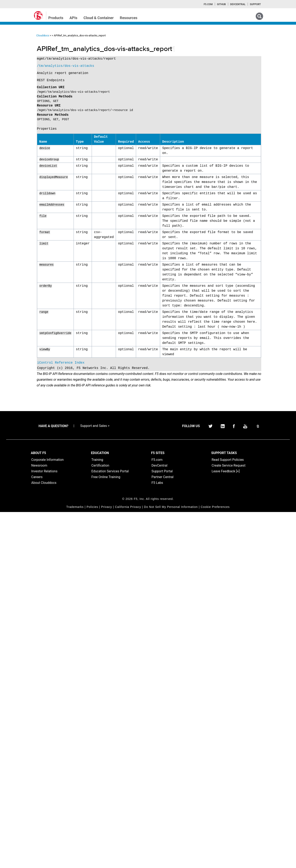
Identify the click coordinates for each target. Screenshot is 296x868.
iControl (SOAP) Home (23, 62)
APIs (73, 18)
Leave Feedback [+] (226, 827)
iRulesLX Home (18, 77)
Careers (37, 833)
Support (255, 4)
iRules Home (17, 70)
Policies (92, 863)
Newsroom (39, 821)
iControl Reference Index (98, 713)
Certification (100, 821)
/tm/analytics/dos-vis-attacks (103, 66)
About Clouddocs (44, 839)
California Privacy (128, 863)
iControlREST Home (21, 55)
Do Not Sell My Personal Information (171, 863)
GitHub (221, 4)
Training (97, 816)
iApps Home (17, 47)
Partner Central (162, 833)
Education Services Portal (110, 827)
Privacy (107, 863)
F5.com (208, 4)
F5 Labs (157, 839)
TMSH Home (17, 84)
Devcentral (238, 4)
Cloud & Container (99, 18)
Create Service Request (229, 821)
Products (56, 18)
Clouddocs (80, 35)
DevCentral (159, 821)
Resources (129, 18)
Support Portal (162, 827)
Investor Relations (44, 827)
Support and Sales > (95, 782)
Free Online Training (106, 833)
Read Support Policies (228, 816)
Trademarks (75, 863)
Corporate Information (47, 816)
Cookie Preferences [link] (215, 863)
